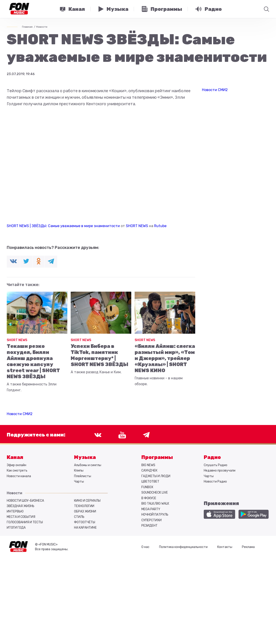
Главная (27, 27)
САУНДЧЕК (149, 471)
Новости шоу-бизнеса (25, 501)
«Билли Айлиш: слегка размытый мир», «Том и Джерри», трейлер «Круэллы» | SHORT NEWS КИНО (165, 358)
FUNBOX (147, 487)
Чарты (79, 482)
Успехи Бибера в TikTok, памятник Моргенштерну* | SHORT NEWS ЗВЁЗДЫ (100, 355)
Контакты (225, 547)
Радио (212, 457)
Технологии (84, 506)
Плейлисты (83, 476)
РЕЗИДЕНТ (149, 526)
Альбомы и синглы (88, 465)
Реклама (248, 547)
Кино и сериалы (87, 501)
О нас (145, 547)
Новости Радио (215, 482)
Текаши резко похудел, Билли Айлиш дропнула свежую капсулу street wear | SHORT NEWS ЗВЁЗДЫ (33, 361)
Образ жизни (85, 511)
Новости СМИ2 (20, 414)
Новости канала (19, 476)
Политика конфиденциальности (183, 547)
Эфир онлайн (16, 465)
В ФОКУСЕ (149, 498)
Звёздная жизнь (21, 506)
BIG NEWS (148, 465)
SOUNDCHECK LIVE (155, 493)
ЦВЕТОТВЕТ (150, 482)
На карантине (85, 528)
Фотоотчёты (85, 522)
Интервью (15, 511)
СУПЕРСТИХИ (151, 520)
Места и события (21, 517)
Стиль (79, 517)
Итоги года (16, 528)
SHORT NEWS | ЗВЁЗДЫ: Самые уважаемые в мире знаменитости (63, 226)
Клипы (79, 471)
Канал (15, 457)
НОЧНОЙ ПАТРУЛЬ (155, 515)
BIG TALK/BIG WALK (155, 504)
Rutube (160, 226)
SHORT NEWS (137, 226)
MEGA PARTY (151, 509)
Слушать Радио (216, 465)
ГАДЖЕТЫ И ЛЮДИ (156, 476)
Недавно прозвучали (220, 471)
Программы (157, 457)
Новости (42, 27)
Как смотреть (17, 471)
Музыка (85, 457)
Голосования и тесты (25, 522)
